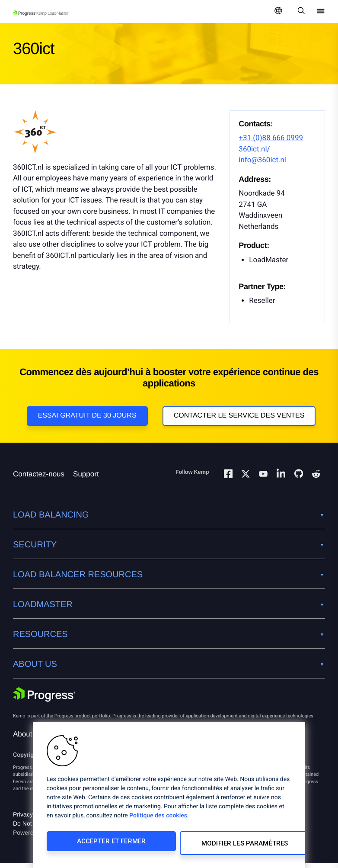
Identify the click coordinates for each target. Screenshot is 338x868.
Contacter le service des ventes (239, 416)
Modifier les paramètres (226, 845)
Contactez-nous (39, 479)
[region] (169, 797)
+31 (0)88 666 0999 (271, 138)
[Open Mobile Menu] (321, 11)
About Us (28, 739)
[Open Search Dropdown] (300, 11)
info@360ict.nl (262, 160)
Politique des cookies (158, 820)
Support (86, 479)
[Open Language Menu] (278, 11)
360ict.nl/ (254, 149)
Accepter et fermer (103, 845)
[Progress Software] (44, 700)
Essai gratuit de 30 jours (87, 416)
